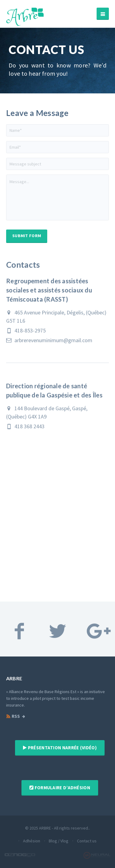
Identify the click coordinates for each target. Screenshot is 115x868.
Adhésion (32, 841)
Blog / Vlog (59, 841)
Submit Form (27, 236)
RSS (13, 716)
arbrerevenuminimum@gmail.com (49, 344)
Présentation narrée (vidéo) (60, 748)
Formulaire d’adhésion (60, 788)
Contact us (87, 841)
